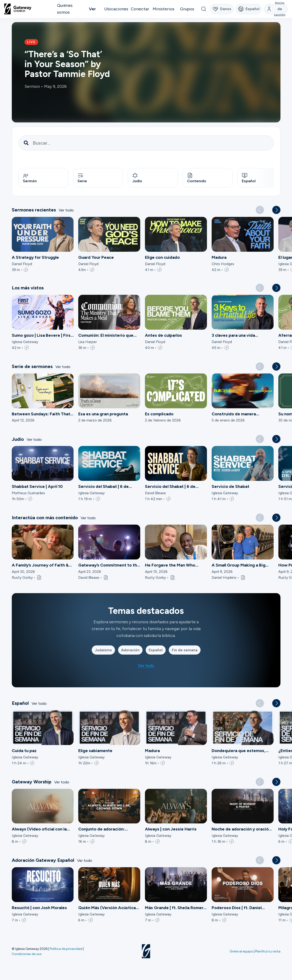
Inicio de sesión (276, 9)
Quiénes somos (65, 9)
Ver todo (66, 211)
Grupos (187, 9)
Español (249, 178)
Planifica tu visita (268, 951)
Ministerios (164, 9)
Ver (92, 9)
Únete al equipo (241, 951)
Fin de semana (185, 651)
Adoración (130, 651)
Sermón (30, 178)
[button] (276, 211)
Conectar (140, 9)
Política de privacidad (66, 949)
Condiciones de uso (27, 954)
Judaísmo (103, 651)
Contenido (197, 178)
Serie (82, 178)
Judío (137, 178)
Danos (222, 9)
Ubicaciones (116, 9)
